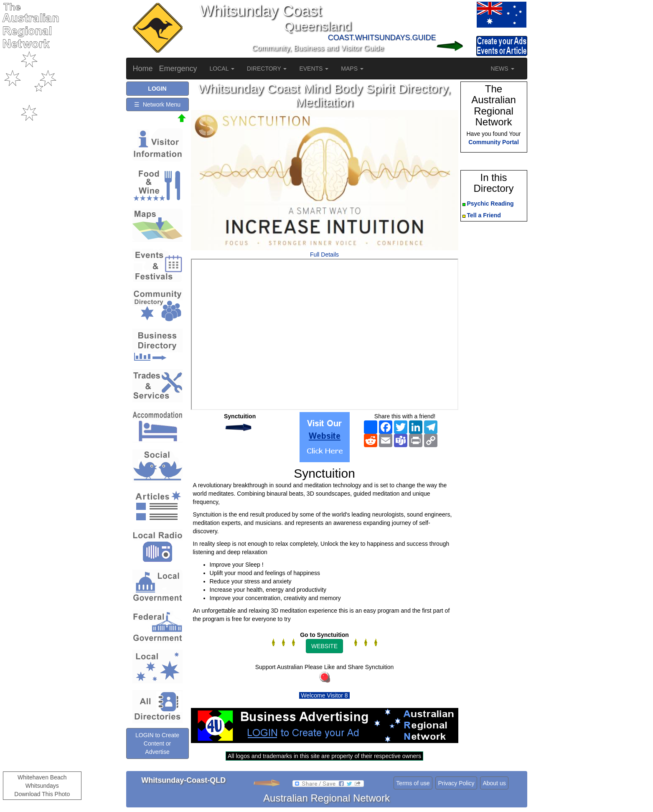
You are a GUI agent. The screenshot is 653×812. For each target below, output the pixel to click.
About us (494, 783)
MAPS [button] (352, 69)
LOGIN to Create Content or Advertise (157, 743)
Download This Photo (42, 794)
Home (143, 69)
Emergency (178, 69)
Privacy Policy (456, 783)
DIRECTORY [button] (267, 69)
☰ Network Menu (157, 104)
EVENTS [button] (314, 69)
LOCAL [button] (222, 69)
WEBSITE (324, 646)
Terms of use (413, 783)
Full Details (324, 255)
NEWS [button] (503, 69)
